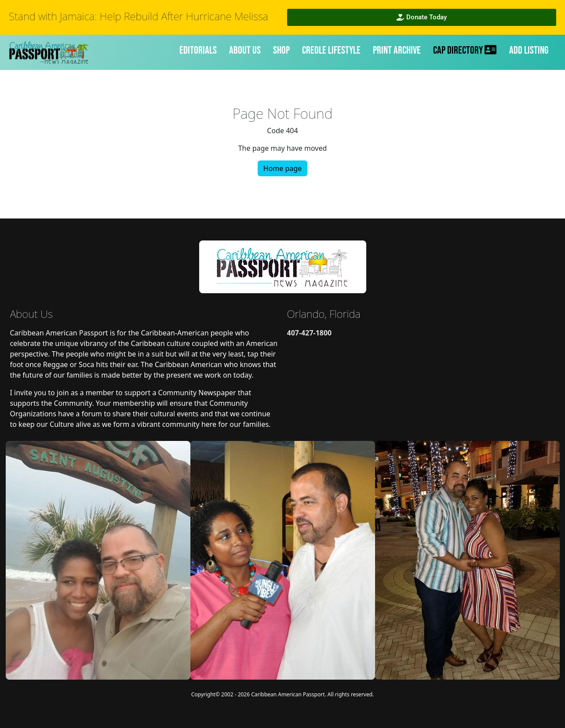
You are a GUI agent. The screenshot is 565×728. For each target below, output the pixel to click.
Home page (282, 168)
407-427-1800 (310, 333)
